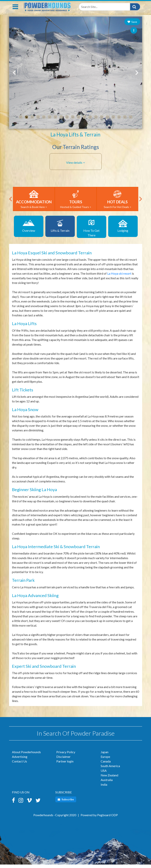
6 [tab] (50, 121)
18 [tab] (119, 121)
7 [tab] (55, 121)
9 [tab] (67, 121)
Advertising (20, 761)
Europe (105, 761)
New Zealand (109, 779)
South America (110, 770)
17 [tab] (113, 121)
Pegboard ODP (108, 819)
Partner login (65, 765)
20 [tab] (131, 121)
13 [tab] (90, 121)
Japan (105, 756)
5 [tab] (44, 121)
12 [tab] (84, 121)
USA (104, 775)
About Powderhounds (26, 756)
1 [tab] (21, 121)
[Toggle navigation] (15, 11)
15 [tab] (102, 121)
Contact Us (19, 765)
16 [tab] (107, 121)
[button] (76, 167)
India (104, 789)
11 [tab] (78, 121)
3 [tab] (32, 121)
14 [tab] (96, 121)
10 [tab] (73, 121)
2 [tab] (26, 121)
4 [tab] (38, 121)
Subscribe (66, 804)
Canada (106, 765)
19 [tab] (125, 121)
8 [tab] (61, 121)
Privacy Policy (66, 756)
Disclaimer (63, 761)
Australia (107, 784)
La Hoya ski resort (119, 278)
